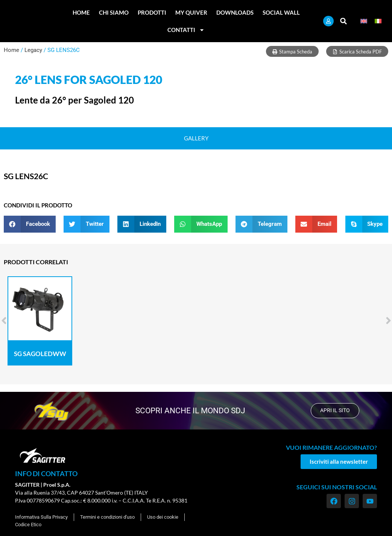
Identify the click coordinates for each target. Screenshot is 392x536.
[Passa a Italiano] (378, 21)
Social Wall (281, 12)
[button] (344, 21)
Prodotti (152, 12)
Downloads (235, 12)
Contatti (186, 30)
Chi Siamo (114, 12)
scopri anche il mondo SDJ (190, 411)
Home (81, 12)
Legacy (33, 50)
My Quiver (191, 12)
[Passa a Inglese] (364, 21)
